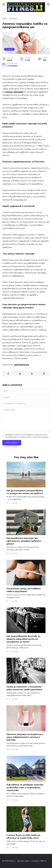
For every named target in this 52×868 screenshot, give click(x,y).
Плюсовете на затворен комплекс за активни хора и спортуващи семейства (25, 787)
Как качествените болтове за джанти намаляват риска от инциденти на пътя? (23, 639)
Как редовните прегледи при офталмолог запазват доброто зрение (24, 541)
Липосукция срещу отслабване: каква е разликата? (24, 590)
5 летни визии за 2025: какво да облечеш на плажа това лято (23, 837)
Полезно (9, 49)
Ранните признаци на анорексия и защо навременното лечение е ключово (25, 737)
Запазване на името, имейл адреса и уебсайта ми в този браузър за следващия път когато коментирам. (27, 436)
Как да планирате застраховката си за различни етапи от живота (25, 492)
